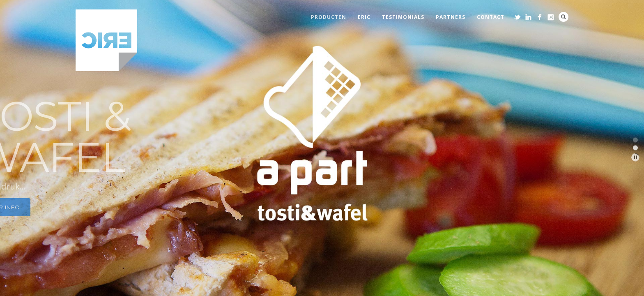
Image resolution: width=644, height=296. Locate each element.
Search (563, 17)
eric (364, 17)
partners (451, 17)
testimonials (403, 17)
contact (491, 17)
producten (329, 17)
